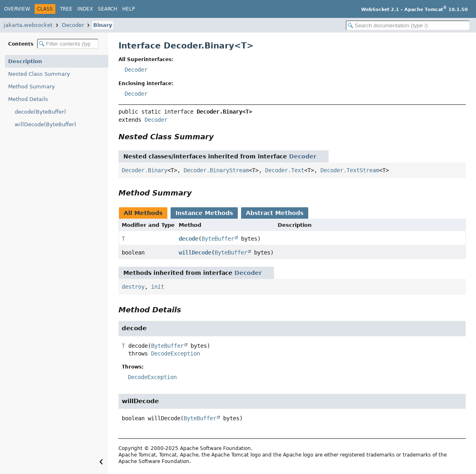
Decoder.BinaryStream (216, 170)
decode (189, 239)
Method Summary (32, 87)
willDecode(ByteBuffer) (45, 124)
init (158, 287)
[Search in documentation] (408, 25)
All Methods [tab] (143, 213)
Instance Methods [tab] (204, 213)
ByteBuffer (218, 239)
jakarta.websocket (28, 25)
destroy (133, 287)
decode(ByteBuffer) (40, 112)
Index (85, 9)
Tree (66, 9)
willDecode (195, 252)
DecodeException (175, 353)
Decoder (73, 25)
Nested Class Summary (39, 74)
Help (128, 9)
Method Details (28, 99)
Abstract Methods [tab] (275, 213)
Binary (103, 25)
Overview (17, 9)
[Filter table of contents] (68, 44)
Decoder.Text (285, 170)
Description (25, 61)
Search (107, 9)
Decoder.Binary (145, 170)
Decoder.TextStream (350, 170)
